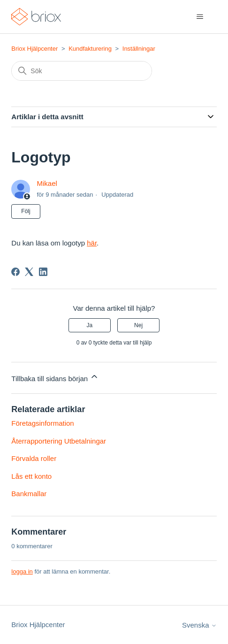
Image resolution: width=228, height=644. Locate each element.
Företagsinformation (42, 423)
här (92, 243)
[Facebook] (15, 272)
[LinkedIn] (43, 272)
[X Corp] (29, 272)
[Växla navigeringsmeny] (200, 17)
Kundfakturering (90, 49)
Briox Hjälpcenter (34, 49)
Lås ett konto (31, 476)
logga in (22, 571)
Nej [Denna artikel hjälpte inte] (138, 325)
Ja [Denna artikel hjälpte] (90, 325)
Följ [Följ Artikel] (26, 211)
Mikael (47, 183)
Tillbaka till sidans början (55, 377)
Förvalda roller (34, 458)
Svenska (199, 625)
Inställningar (139, 49)
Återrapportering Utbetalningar (59, 441)
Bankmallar (29, 494)
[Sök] (82, 71)
